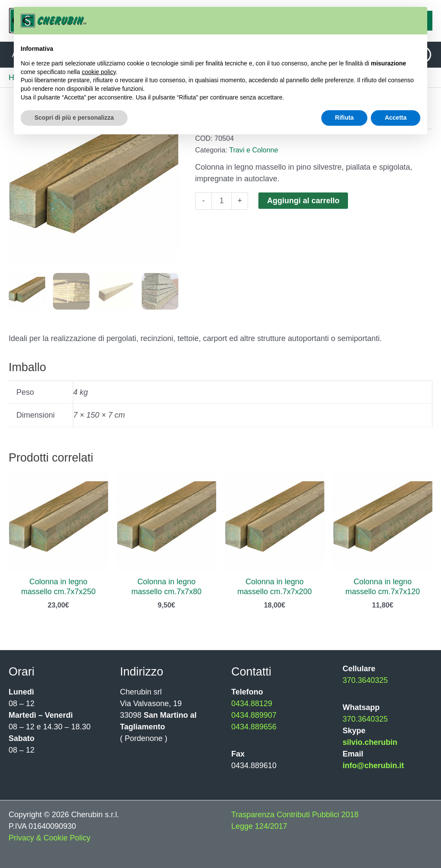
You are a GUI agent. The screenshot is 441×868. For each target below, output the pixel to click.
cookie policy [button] (99, 72)
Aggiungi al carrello (303, 201)
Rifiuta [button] (345, 118)
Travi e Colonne (254, 150)
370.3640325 (365, 680)
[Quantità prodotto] (222, 201)
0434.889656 (254, 727)
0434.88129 (252, 704)
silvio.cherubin (370, 742)
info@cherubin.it (374, 766)
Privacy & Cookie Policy (50, 838)
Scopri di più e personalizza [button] (74, 118)
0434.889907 (254, 715)
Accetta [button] (396, 118)
